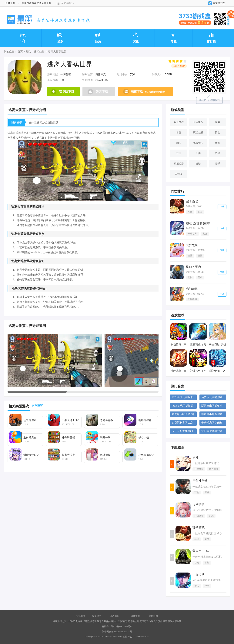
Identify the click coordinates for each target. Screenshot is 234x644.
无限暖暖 (199, 504)
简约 (200, 277)
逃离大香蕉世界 (57, 52)
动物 (190, 212)
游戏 (28, 52)
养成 (218, 153)
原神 (196, 457)
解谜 (198, 164)
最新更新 (135, 616)
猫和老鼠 (192, 289)
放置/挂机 (198, 132)
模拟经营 (179, 164)
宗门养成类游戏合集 (212, 432)
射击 (200, 212)
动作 (179, 143)
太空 (205, 234)
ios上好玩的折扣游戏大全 (182, 406)
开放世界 (192, 234)
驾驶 (197, 492)
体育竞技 (198, 143)
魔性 (190, 256)
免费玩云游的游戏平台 (212, 398)
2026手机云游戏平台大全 (182, 398)
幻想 (211, 516)
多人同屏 (214, 469)
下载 (222, 207)
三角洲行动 (200, 481)
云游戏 (179, 174)
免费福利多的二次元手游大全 (182, 423)
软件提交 (81, 616)
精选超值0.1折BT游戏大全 (183, 415)
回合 (218, 132)
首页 (23, 39)
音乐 (218, 164)
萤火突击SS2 (201, 551)
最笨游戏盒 (216, 3)
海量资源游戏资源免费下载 (36, 3)
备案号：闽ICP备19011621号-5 (117, 626)
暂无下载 (98, 92)
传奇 (218, 143)
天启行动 (199, 574)
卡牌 (179, 132)
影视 (207, 492)
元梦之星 (192, 245)
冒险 (200, 256)
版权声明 (115, 616)
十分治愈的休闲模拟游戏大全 (212, 423)
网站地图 (153, 616)
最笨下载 (10, 3)
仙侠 (198, 153)
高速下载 (144, 92)
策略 (218, 122)
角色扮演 (179, 122)
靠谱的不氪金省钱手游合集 (212, 415)
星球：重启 (193, 267)
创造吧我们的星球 (198, 223)
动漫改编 (192, 299)
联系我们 (97, 616)
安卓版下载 (62, 92)
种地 (207, 586)
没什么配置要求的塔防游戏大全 (182, 432)
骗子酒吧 (192, 201)
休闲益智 (39, 52)
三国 (179, 153)
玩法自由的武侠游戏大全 (212, 406)
